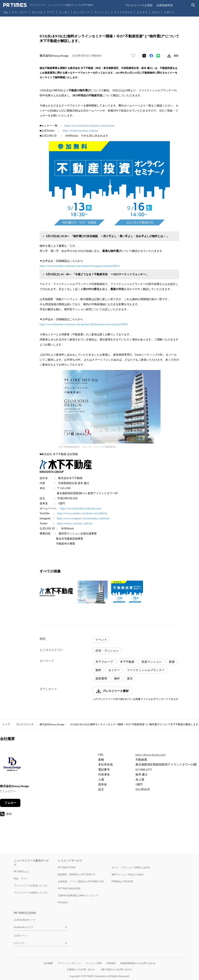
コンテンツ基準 (94, 963)
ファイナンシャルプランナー (146, 670)
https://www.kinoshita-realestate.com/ (81, 508)
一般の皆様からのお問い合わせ (116, 969)
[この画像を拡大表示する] (56, 592)
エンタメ (64, 12)
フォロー (10, 803)
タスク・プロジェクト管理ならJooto (131, 867)
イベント (101, 640)
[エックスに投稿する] (144, 56)
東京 (130, 679)
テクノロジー (20, 12)
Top (5, 12)
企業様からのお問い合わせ (81, 969)
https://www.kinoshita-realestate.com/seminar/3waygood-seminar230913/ (80, 266)
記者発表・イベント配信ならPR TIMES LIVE (81, 881)
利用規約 (111, 963)
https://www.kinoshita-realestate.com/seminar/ (90, 126)
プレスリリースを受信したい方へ (31, 886)
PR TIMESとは (21, 871)
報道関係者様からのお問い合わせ (138, 963)
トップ (6, 724)
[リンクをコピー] (176, 56)
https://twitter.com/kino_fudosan (80, 131)
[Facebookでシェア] (151, 56)
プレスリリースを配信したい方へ (31, 893)
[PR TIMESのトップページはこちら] (48, 5)
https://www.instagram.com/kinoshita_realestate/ (83, 518)
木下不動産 (127, 662)
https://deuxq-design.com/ (151, 755)
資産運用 (101, 679)
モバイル (37, 12)
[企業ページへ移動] (12, 766)
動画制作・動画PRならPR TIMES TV (77, 874)
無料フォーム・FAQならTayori (128, 874)
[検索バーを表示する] (193, 5)
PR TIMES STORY (67, 867)
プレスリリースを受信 (139, 5)
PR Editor (63, 902)
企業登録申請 (165, 5)
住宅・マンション (107, 651)
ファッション (102, 12)
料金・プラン (21, 878)
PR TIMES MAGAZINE (69, 888)
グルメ (156, 12)
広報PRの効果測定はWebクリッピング (78, 895)
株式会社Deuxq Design (52, 724)
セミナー (114, 670)
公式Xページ (20, 936)
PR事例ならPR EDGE (122, 881)
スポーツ (169, 12)
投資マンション (152, 662)
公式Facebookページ (25, 920)
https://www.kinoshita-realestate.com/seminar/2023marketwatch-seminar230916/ (84, 324)
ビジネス (142, 12)
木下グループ (104, 662)
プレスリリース (25, 724)
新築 (172, 662)
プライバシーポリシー (69, 963)
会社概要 (48, 963)
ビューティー (82, 12)
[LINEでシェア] (158, 56)
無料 (98, 670)
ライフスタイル (123, 12)
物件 (117, 679)
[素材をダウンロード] (169, 56)
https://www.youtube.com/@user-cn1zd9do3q (82, 513)
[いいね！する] (133, 56)
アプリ (51, 12)
